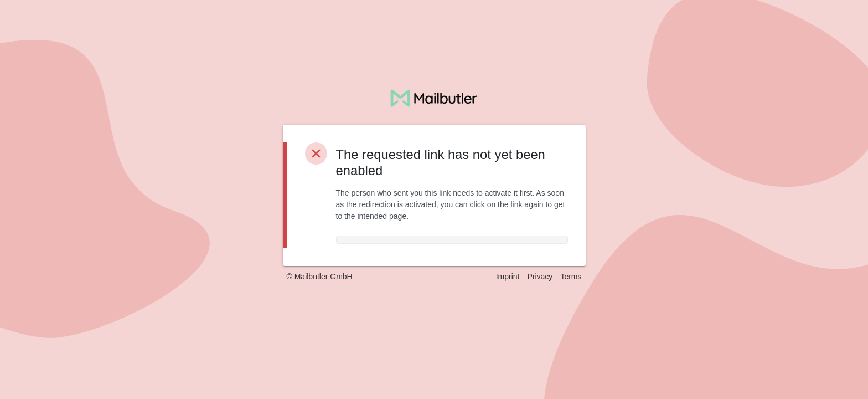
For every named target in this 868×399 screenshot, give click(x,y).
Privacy (540, 277)
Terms (571, 277)
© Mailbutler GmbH (320, 277)
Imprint (508, 277)
